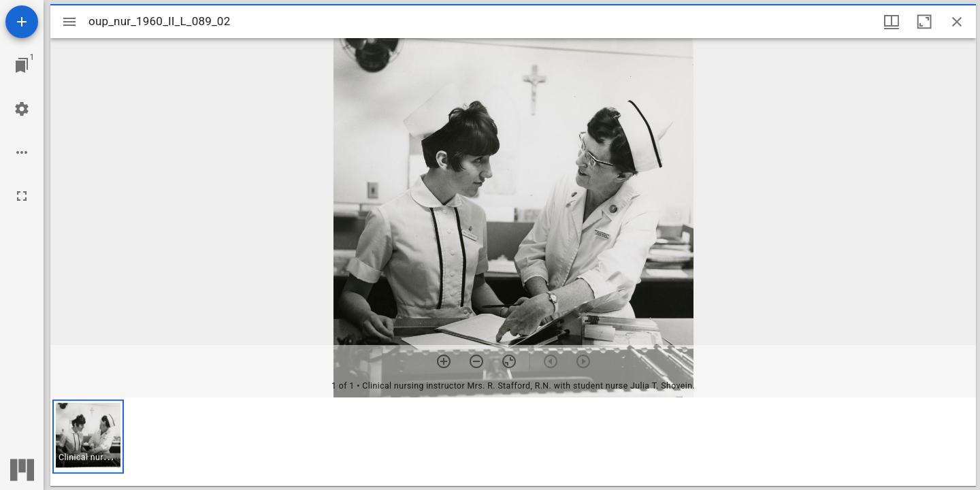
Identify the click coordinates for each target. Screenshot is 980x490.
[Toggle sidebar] (69, 22)
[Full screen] (22, 196)
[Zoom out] (476, 361)
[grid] (513, 442)
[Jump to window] (22, 65)
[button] (88, 437)
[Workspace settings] (22, 109)
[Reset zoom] (509, 361)
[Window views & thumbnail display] (892, 22)
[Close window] (957, 22)
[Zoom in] (444, 361)
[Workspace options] (22, 152)
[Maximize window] (924, 22)
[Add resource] (22, 22)
